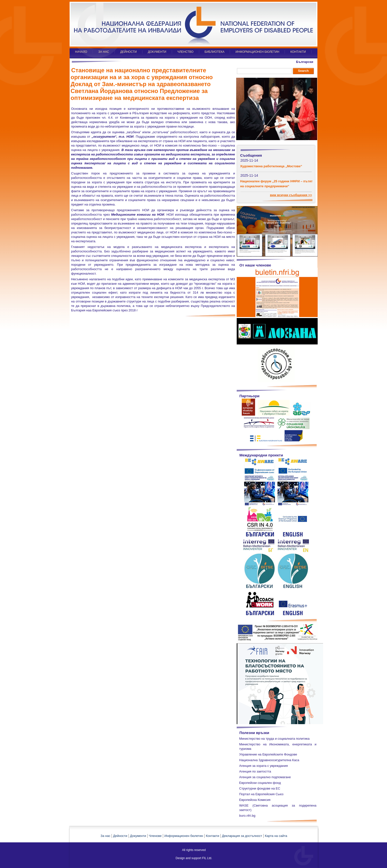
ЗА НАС (104, 52)
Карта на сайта (276, 836)
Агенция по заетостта (255, 771)
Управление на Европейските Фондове (268, 754)
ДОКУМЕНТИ (157, 52)
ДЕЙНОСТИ (128, 52)
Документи (138, 836)
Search (303, 71)
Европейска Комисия (255, 800)
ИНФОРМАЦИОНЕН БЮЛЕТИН (257, 52)
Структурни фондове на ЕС (260, 788)
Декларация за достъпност (242, 836)
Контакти (213, 836)
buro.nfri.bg (247, 816)
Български (305, 62)
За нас (105, 836)
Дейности (120, 836)
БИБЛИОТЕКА (215, 52)
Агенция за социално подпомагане (265, 777)
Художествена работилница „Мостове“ (271, 166)
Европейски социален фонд (260, 783)
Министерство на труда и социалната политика (274, 739)
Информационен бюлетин (184, 836)
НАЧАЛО (81, 52)
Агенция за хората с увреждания (263, 766)
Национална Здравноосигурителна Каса (269, 760)
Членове (155, 836)
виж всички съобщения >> (291, 195)
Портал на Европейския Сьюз (261, 794)
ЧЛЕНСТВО (185, 52)
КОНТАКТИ (298, 52)
